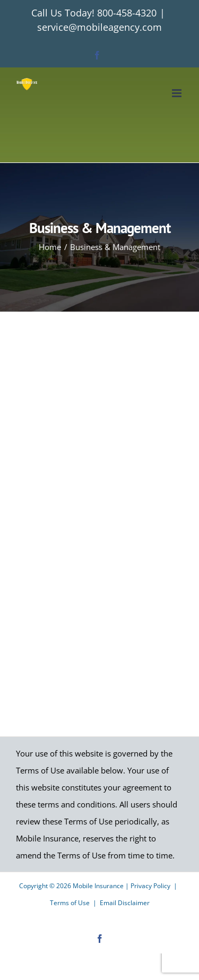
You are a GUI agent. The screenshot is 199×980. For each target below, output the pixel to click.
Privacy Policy (150, 886)
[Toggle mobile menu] (178, 93)
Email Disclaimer (125, 903)
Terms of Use (70, 903)
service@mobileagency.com (99, 27)
